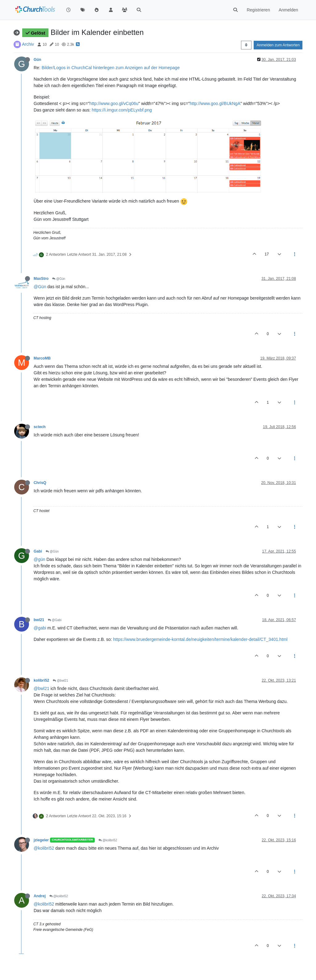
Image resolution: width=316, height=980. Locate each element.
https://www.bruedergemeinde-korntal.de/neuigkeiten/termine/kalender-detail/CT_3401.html (200, 639)
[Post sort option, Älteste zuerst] (246, 45)
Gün (37, 60)
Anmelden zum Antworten (278, 45)
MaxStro (41, 279)
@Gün (59, 279)
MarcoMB (42, 358)
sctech (40, 427)
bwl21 (39, 620)
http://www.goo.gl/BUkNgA (215, 103)
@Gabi (55, 620)
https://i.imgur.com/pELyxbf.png (122, 110)
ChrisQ (40, 483)
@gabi (40, 628)
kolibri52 (41, 680)
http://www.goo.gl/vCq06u (114, 103)
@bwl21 (60, 681)
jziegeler (41, 840)
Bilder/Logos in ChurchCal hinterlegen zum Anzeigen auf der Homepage (111, 68)
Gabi (38, 551)
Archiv (28, 44)
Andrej (40, 896)
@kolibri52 (108, 840)
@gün (39, 559)
